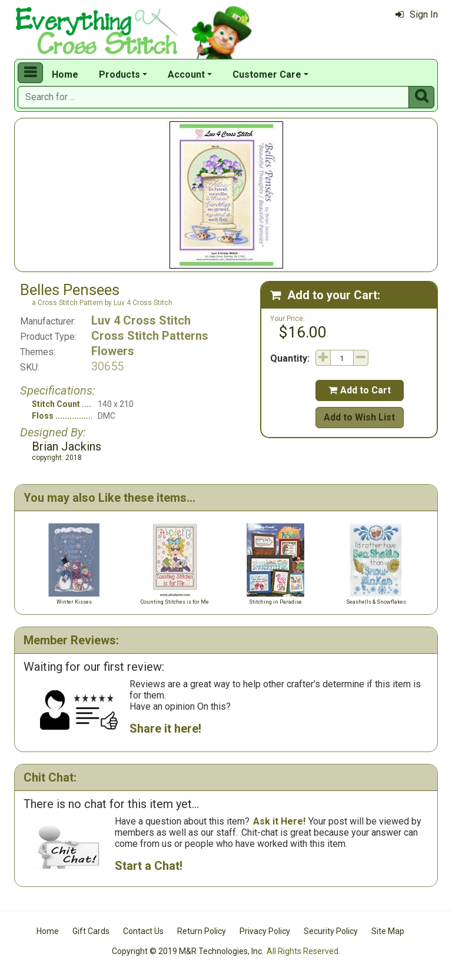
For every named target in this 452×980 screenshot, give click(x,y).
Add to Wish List (359, 417)
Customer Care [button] (267, 75)
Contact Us (143, 931)
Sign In (417, 14)
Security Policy (331, 931)
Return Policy (202, 931)
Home (65, 75)
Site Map (388, 931)
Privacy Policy (265, 931)
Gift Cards (91, 931)
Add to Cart (360, 390)
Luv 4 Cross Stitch (141, 320)
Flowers (113, 351)
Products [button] (119, 75)
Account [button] (186, 75)
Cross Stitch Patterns (150, 336)
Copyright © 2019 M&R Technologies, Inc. (188, 951)
